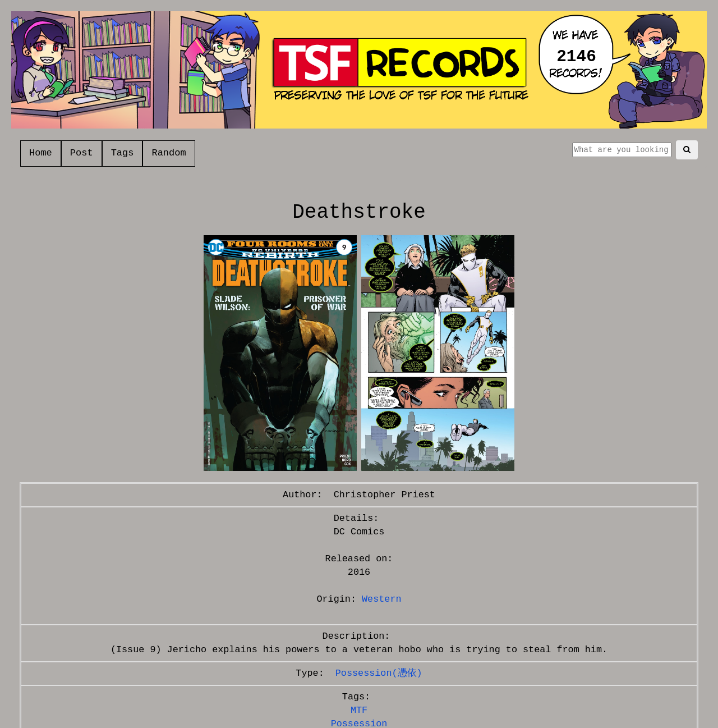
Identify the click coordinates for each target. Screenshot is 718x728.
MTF (359, 710)
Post (82, 153)
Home (41, 153)
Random (169, 153)
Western (382, 599)
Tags (123, 153)
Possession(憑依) (379, 673)
